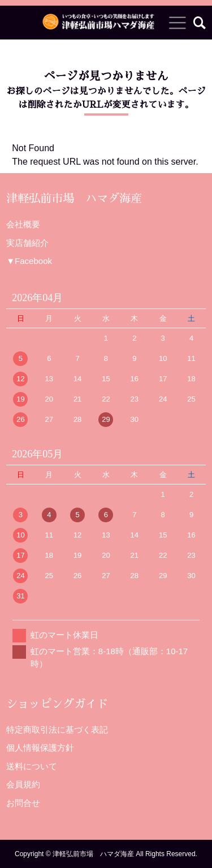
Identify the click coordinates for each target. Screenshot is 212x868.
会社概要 (23, 224)
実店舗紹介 (27, 243)
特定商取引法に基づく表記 (57, 730)
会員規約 (23, 784)
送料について (32, 766)
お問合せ (23, 803)
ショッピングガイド (57, 704)
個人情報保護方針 (40, 748)
